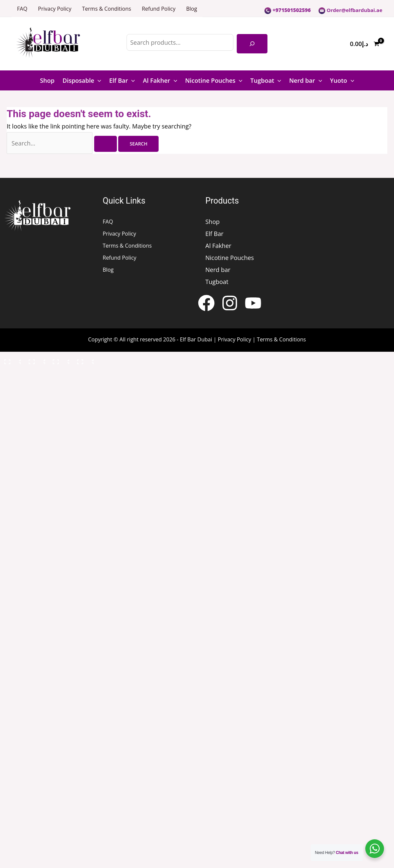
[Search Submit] (106, 144)
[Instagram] (230, 303)
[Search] (252, 44)
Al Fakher (160, 80)
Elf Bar (122, 80)
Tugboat (266, 80)
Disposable (82, 80)
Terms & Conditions (107, 9)
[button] (98, 80)
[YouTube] (253, 303)
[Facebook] (206, 303)
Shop (47, 80)
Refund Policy (159, 9)
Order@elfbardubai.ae (350, 10)
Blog (191, 9)
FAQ (22, 9)
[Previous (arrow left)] (11, 374)
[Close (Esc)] (84, 360)
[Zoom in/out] (11, 360)
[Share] (60, 360)
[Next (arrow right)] (36, 374)
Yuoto (342, 80)
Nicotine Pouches (214, 80)
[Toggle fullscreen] (36, 360)
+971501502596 (287, 10)
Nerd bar (306, 80)
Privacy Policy (55, 9)
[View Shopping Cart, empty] (365, 44)
